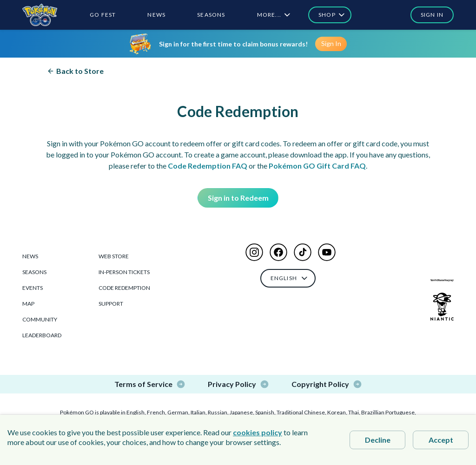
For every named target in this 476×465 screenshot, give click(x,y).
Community (40, 319)
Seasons (34, 272)
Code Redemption (124, 288)
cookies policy (258, 432)
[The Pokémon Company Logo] (442, 281)
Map (28, 304)
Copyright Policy (327, 384)
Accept (441, 440)
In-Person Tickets (124, 272)
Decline (378, 440)
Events (33, 288)
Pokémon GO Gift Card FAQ (317, 166)
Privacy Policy (238, 384)
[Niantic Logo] (442, 306)
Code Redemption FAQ (208, 166)
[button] (427, 15)
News (30, 256)
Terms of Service (150, 384)
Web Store (114, 256)
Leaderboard (42, 335)
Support (111, 304)
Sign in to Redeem (238, 198)
